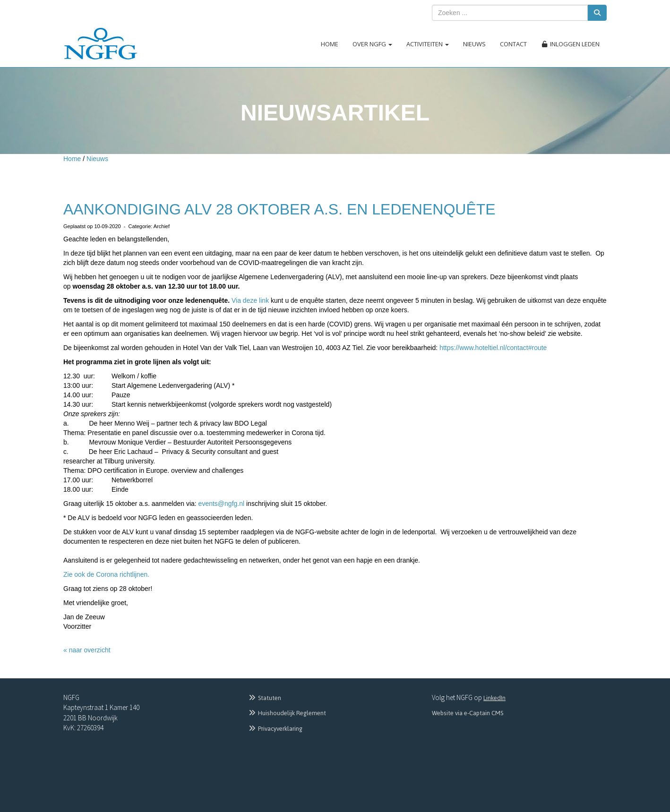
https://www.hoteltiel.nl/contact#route (493, 348)
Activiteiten (428, 44)
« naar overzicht (87, 650)
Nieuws (474, 44)
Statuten (264, 698)
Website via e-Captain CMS (468, 713)
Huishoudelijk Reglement (287, 713)
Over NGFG (372, 44)
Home (330, 44)
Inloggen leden (570, 44)
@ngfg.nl (222, 504)
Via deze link (251, 300)
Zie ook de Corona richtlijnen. (106, 574)
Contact (513, 44)
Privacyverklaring (275, 729)
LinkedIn (494, 698)
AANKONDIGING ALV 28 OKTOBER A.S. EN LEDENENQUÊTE (279, 209)
